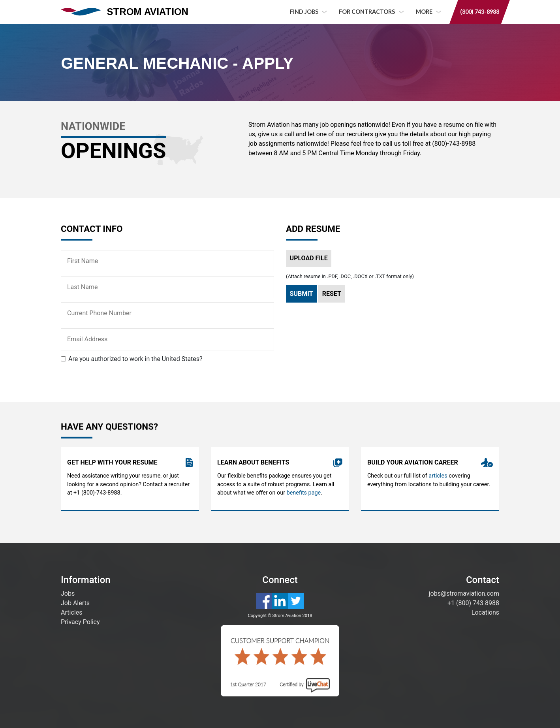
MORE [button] (428, 12)
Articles (71, 612)
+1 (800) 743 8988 (473, 603)
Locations (485, 612)
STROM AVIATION (125, 12)
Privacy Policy (80, 622)
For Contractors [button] (371, 12)
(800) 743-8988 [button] (480, 12)
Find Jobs (308, 12)
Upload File (309, 258)
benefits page (304, 495)
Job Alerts (75, 603)
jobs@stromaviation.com (464, 593)
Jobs (68, 593)
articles (438, 478)
